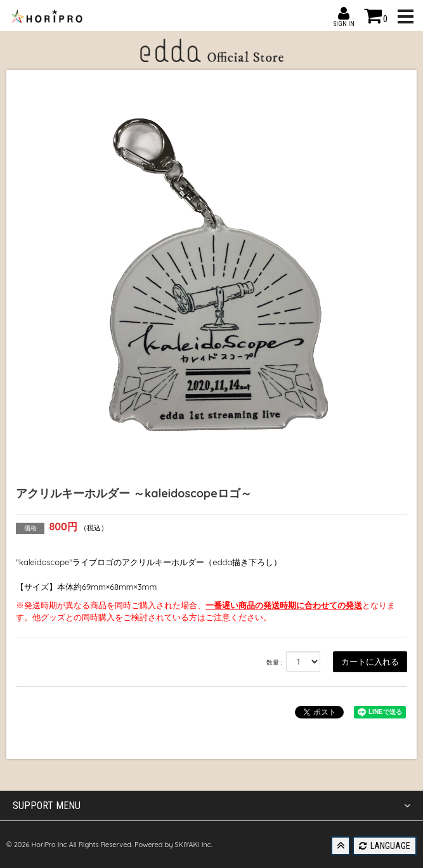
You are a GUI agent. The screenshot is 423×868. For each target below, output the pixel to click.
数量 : (274, 662)
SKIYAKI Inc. (193, 845)
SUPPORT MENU (211, 806)
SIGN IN (344, 13)
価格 (30, 528)
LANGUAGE (385, 846)
